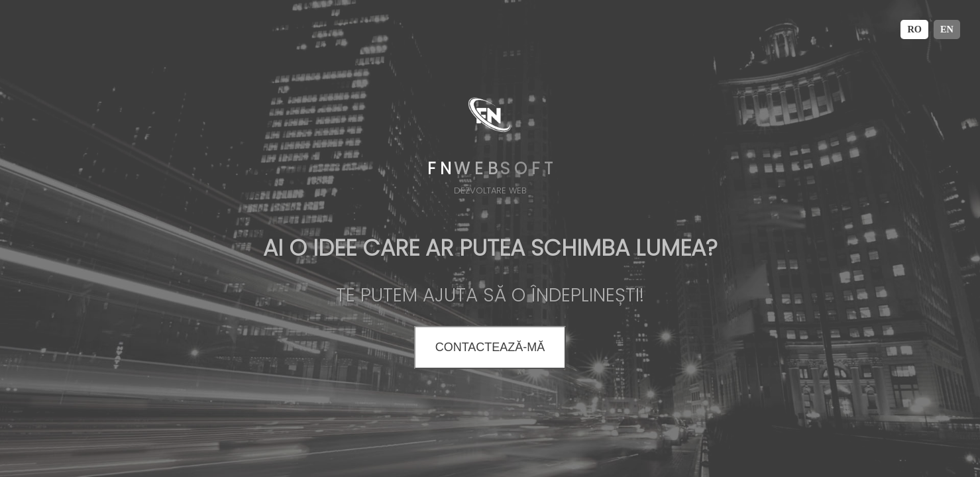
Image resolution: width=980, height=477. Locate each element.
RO (914, 29)
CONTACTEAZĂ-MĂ (490, 347)
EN (947, 29)
